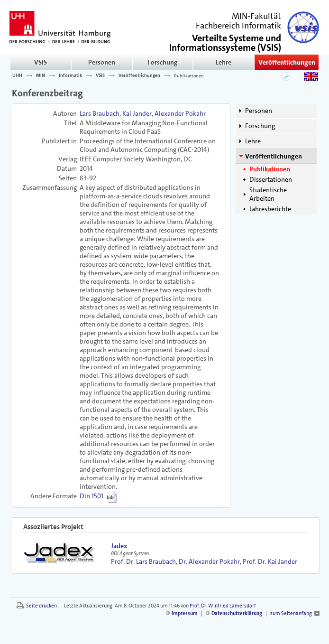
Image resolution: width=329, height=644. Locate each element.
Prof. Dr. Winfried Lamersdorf (223, 606)
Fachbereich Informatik (238, 26)
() (225, 42)
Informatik (70, 75)
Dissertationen (271, 179)
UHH (17, 75)
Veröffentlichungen (287, 62)
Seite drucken (41, 606)
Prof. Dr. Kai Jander (270, 561)
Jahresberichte (270, 209)
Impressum (185, 613)
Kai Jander (137, 113)
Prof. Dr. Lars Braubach (143, 561)
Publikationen (189, 75)
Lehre (224, 62)
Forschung (163, 62)
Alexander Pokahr (180, 113)
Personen (102, 62)
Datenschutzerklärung (237, 613)
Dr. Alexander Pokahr (209, 561)
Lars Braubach (100, 113)
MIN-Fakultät (256, 16)
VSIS (41, 62)
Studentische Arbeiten (268, 194)
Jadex (119, 546)
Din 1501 (91, 496)
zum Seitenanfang (291, 613)
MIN (41, 75)
